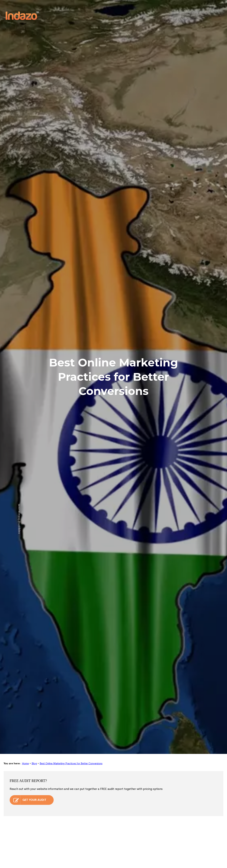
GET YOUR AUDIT (30, 741)
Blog (34, 704)
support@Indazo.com (19, 477)
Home (25, 704)
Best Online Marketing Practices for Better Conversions (71, 704)
